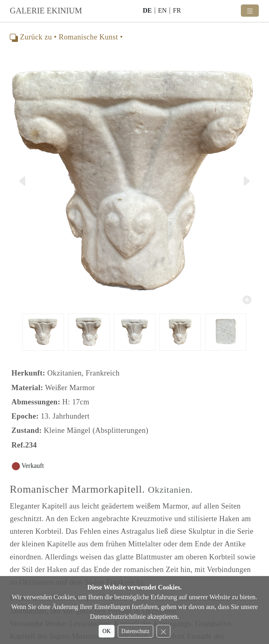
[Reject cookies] (163, 631)
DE (147, 10)
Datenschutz (136, 631)
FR (177, 10)
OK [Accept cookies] (106, 631)
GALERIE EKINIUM (46, 11)
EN (162, 10)
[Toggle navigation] (250, 11)
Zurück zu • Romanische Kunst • (66, 37)
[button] (24, 181)
